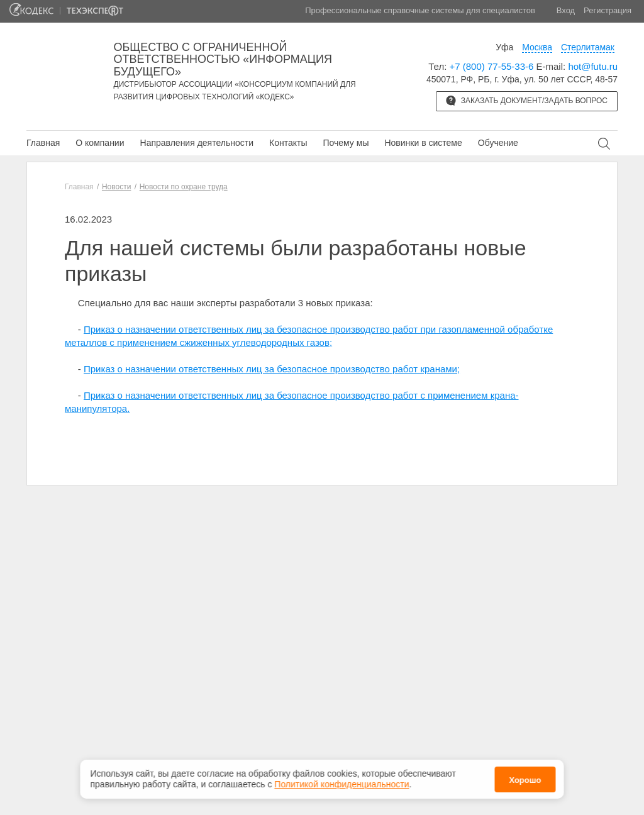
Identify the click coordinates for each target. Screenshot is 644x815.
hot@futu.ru (593, 66)
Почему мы (346, 143)
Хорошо (525, 780)
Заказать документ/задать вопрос (527, 101)
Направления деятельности (197, 143)
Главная (43, 143)
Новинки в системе (423, 143)
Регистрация (608, 10)
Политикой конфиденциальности (341, 784)
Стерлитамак (588, 47)
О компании (100, 143)
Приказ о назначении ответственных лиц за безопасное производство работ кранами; (272, 369)
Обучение (498, 143)
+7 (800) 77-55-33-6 (492, 66)
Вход (566, 10)
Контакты (288, 143)
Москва (537, 47)
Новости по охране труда (184, 187)
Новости (116, 187)
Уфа (504, 47)
